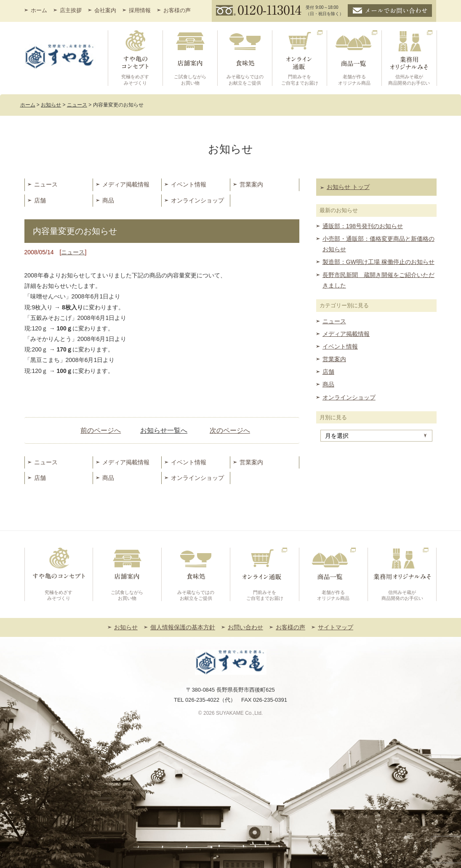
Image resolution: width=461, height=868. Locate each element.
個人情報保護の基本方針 (183, 627)
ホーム (39, 10)
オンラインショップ (197, 200)
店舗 (40, 200)
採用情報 (140, 10)
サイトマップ (336, 627)
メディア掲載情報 (126, 184)
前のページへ (101, 430)
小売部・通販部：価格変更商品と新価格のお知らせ (378, 244)
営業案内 (251, 184)
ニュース (46, 184)
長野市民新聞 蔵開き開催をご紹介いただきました (378, 280)
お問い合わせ (245, 627)
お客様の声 (177, 10)
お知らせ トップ (348, 187)
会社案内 (105, 10)
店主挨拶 (71, 10)
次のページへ (230, 430)
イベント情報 (189, 184)
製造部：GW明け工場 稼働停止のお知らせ (378, 262)
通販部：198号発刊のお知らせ (363, 226)
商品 (108, 200)
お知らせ (126, 627)
